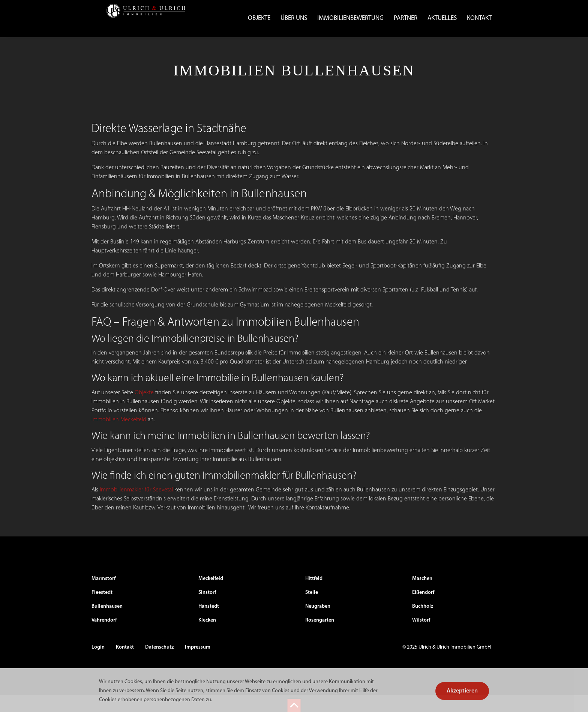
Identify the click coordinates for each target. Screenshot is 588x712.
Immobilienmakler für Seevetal (136, 507)
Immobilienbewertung (350, 18)
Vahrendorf (104, 637)
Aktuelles (442, 18)
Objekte (259, 18)
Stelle (312, 609)
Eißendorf (423, 609)
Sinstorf (207, 609)
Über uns (294, 18)
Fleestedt (102, 609)
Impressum (198, 664)
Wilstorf (421, 637)
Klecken (207, 637)
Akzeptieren (462, 691)
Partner (406, 18)
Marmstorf (103, 596)
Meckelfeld (211, 596)
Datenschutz (159, 664)
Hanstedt (209, 623)
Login (98, 664)
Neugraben (318, 623)
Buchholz (423, 623)
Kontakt (479, 18)
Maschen (422, 596)
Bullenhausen (107, 623)
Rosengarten (320, 637)
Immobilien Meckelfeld (119, 436)
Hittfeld (314, 596)
